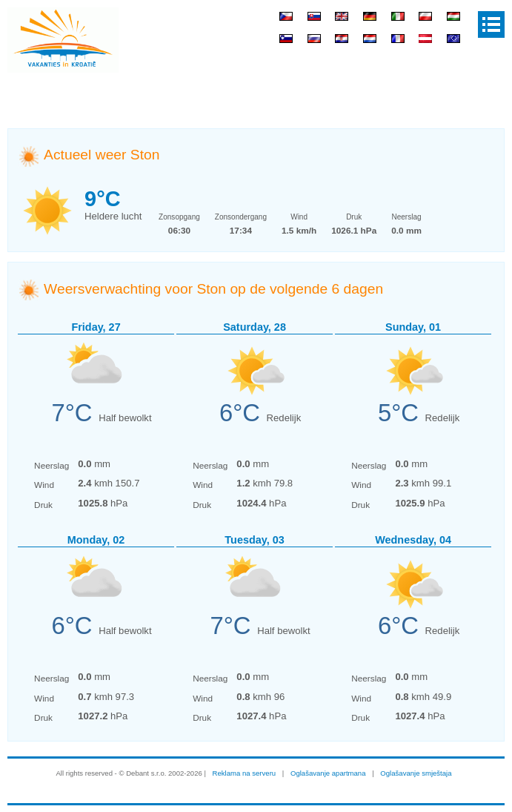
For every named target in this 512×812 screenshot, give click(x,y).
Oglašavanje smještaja (416, 773)
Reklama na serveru (245, 773)
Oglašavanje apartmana (328, 773)
